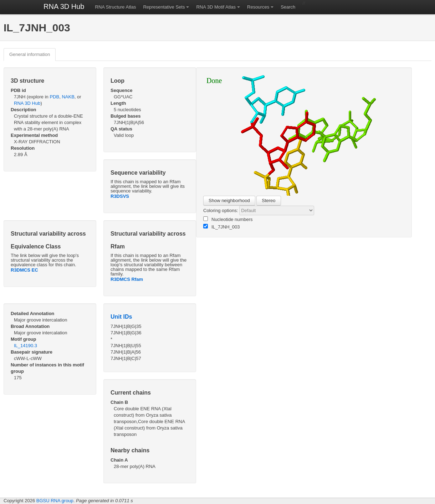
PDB (54, 97)
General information (30, 54)
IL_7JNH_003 (222, 227)
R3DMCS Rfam (127, 279)
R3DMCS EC (24, 270)
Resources (258, 7)
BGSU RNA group (55, 501)
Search (288, 7)
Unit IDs (121, 317)
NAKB (68, 97)
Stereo (268, 200)
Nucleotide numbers (228, 219)
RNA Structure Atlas (116, 7)
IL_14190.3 (25, 346)
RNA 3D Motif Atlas (216, 7)
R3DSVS (120, 196)
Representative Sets (164, 7)
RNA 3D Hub (64, 6)
